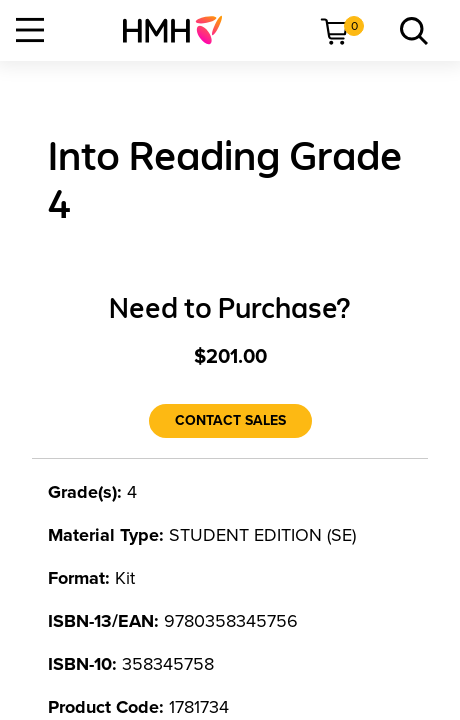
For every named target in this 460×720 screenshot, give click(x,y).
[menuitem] (180, 30)
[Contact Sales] (230, 421)
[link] (180, 30)
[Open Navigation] (30, 30)
